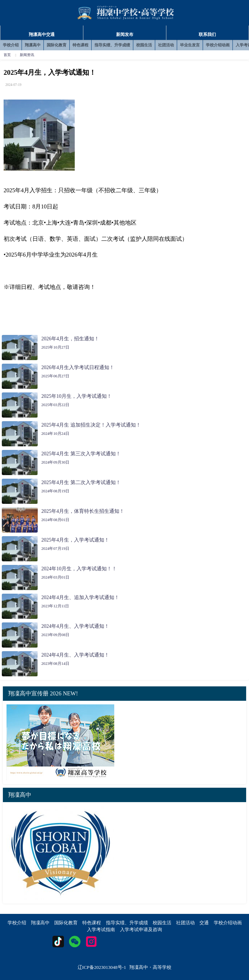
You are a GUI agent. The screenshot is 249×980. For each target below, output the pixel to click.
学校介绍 (11, 45)
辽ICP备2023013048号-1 (102, 967)
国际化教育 (57, 45)
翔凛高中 (33, 45)
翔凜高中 (40, 923)
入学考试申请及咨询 (141, 930)
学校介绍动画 (218, 45)
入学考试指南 (101, 930)
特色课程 (80, 45)
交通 (204, 923)
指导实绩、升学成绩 (112, 45)
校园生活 (144, 45)
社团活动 (166, 45)
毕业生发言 (190, 45)
